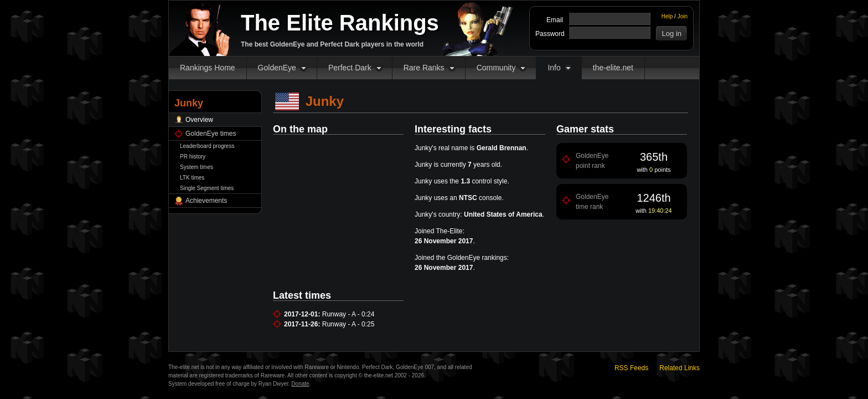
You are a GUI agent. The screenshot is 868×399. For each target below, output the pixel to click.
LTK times (192, 178)
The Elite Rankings (340, 23)
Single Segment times (207, 188)
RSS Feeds (631, 368)
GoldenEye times (211, 134)
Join (683, 16)
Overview (199, 120)
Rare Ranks (424, 68)
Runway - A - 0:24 (348, 314)
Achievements (206, 201)
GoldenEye (277, 68)
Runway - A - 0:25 (348, 324)
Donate (300, 384)
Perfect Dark (350, 68)
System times (197, 167)
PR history (193, 157)
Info (554, 68)
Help (667, 16)
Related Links (680, 368)
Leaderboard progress (207, 146)
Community (496, 68)
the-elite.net (613, 68)
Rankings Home (208, 68)
